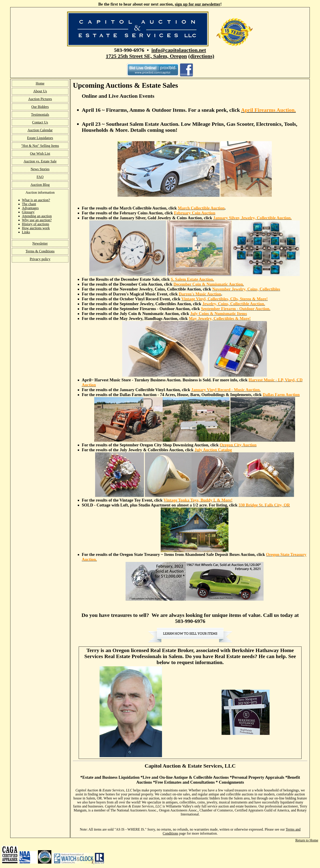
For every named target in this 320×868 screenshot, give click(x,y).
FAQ (40, 177)
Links (26, 232)
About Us (40, 91)
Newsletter (40, 243)
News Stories (40, 169)
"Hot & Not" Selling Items (40, 146)
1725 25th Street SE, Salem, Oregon (146, 56)
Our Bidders (40, 107)
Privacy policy (40, 259)
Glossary (28, 212)
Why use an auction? (37, 220)
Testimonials (40, 115)
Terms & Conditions (40, 251)
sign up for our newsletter (197, 4)
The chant (29, 204)
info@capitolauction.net (179, 50)
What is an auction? (36, 200)
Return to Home (307, 840)
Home (40, 83)
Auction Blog (40, 185)
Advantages (30, 208)
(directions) (201, 56)
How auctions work (36, 228)
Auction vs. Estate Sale (40, 161)
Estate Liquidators (40, 138)
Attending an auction (37, 216)
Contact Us (40, 122)
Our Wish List (40, 153)
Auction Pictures (40, 99)
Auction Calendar (40, 130)
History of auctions (36, 224)
